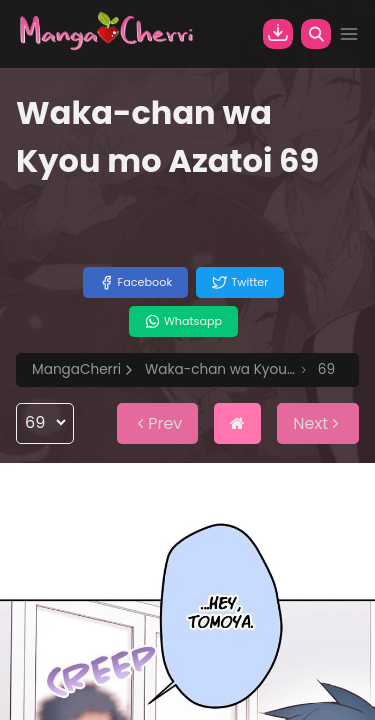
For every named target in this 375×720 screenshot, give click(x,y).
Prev (157, 423)
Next (318, 423)
